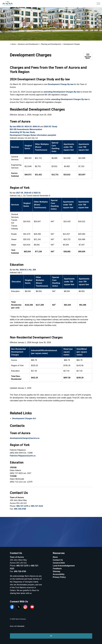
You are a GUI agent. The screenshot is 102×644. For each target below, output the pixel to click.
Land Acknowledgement (64, 566)
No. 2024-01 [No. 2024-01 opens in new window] (21, 270)
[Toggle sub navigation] (88, 56)
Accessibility (59, 574)
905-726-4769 (20, 509)
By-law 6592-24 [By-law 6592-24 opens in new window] (17, 127)
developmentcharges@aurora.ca (25, 438)
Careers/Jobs (59, 563)
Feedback (57, 569)
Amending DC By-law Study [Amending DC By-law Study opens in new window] (22, 132)
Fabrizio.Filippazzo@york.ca (23, 456)
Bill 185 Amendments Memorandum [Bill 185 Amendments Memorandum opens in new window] (26, 129)
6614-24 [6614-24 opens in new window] (28, 127)
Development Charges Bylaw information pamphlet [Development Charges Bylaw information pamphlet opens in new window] (33, 135)
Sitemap (57, 571)
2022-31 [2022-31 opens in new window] (37, 193)
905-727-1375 (22, 506)
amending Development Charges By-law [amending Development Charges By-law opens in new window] (62, 92)
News (55, 557)
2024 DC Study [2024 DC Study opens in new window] (51, 127)
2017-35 (20, 193)
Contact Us (58, 560)
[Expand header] (98, 4)
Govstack (21, 626)
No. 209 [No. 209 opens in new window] (32, 270)
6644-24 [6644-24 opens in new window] (36, 127)
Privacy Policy (59, 577)
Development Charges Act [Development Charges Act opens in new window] (24, 418)
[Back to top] (51, 636)
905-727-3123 (37, 506)
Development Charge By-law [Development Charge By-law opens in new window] (61, 84)
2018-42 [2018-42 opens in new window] (28, 193)
